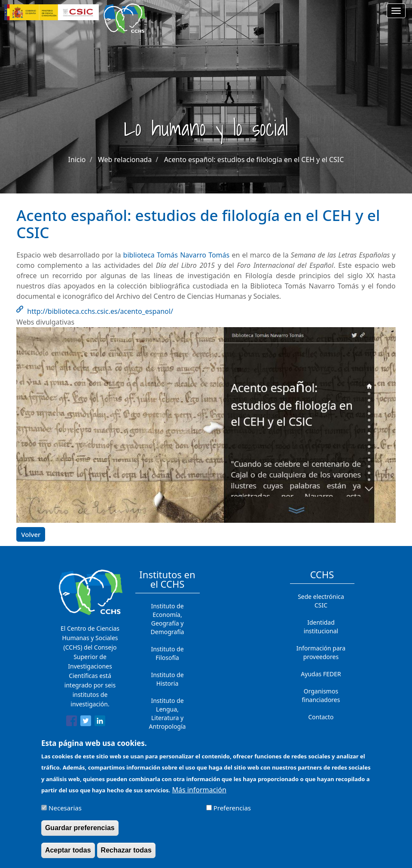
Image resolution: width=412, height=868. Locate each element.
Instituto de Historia (167, 679)
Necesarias (65, 813)
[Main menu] (396, 11)
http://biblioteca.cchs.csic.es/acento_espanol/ (100, 311)
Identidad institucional (321, 627)
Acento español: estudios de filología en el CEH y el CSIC (254, 159)
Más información (199, 795)
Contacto (321, 717)
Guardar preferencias (80, 833)
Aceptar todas (68, 855)
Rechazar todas (126, 855)
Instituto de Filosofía (167, 653)
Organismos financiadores (321, 695)
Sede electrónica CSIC (321, 601)
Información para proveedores (321, 652)
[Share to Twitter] (86, 722)
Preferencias (232, 813)
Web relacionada (125, 159)
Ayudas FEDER (321, 674)
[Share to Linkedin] (100, 722)
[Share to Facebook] (72, 722)
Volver (31, 534)
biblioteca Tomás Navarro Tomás (177, 255)
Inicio (77, 159)
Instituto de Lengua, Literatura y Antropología (168, 713)
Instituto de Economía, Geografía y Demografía (168, 619)
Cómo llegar (321, 734)
